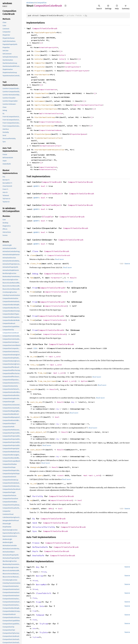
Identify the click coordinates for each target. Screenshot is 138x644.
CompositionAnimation (48, 90)
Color (37, 55)
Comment (38, 97)
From (35, 288)
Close (37, 51)
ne (31, 509)
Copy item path (65, 6)
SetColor (39, 59)
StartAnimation (42, 75)
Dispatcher (40, 67)
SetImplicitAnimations (46, 109)
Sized (44, 572)
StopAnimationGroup (44, 126)
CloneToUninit (44, 593)
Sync (35, 531)
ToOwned (40, 615)
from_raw (42, 373)
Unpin (35, 551)
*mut (51, 357)
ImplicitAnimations (44, 105)
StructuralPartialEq (44, 527)
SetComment (40, 101)
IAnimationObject (51, 205)
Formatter (56, 278)
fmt (32, 278)
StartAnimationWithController (50, 150)
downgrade (35, 467)
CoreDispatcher (72, 67)
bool (43, 186)
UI (35, 3)
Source (127, 264)
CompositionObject (52, 194)
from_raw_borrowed (47, 381)
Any (73, 402)
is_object (35, 417)
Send (35, 523)
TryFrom (44, 624)
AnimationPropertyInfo (48, 47)
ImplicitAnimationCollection (88, 105)
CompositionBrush (51, 182)
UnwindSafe (38, 555)
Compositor (40, 63)
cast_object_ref (38, 432)
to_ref (33, 484)
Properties (40, 71)
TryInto (44, 632)
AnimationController (50, 146)
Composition (42, 3)
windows (30, 3)
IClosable (47, 217)
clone (33, 255)
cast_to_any (36, 402)
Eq (34, 519)
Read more (59, 259)
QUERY (36, 186)
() (41, 43)
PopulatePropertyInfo (45, 32)
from (32, 292)
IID (35, 348)
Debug (35, 274)
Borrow (39, 576)
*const (61, 475)
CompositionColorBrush (45, 28)
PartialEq (38, 496)
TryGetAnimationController (48, 138)
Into (42, 606)
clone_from (36, 264)
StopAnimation (42, 93)
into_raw (34, 365)
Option (84, 381)
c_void (57, 357)
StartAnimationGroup (45, 117)
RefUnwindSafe (40, 547)
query (40, 475)
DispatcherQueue (43, 134)
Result (73, 278)
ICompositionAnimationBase (50, 122)
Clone (35, 251)
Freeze (36, 543)
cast (32, 389)
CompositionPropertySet (77, 71)
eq (31, 500)
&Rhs (51, 509)
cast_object (36, 450)
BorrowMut (41, 585)
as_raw (33, 357)
